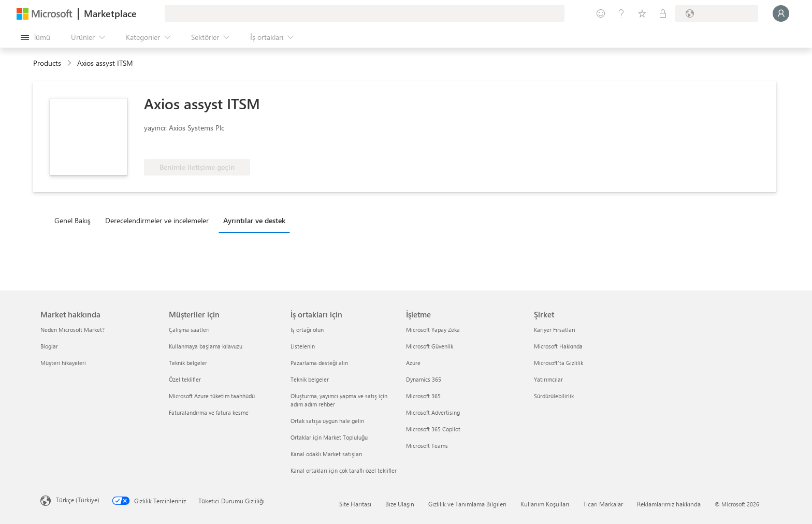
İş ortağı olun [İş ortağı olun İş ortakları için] (307, 330)
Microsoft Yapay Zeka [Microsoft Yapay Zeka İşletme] (433, 330)
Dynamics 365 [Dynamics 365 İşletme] (424, 379)
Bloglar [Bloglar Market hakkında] (49, 346)
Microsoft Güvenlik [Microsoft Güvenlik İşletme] (430, 346)
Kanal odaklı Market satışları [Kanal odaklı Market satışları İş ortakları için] (327, 454)
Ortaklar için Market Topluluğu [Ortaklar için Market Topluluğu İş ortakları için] (329, 437)
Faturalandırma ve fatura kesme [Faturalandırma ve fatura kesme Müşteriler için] (209, 412)
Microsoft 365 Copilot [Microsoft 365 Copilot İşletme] (433, 429)
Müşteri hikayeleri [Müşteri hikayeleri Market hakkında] (63, 363)
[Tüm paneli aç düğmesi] (35, 37)
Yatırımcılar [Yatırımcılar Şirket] (548, 379)
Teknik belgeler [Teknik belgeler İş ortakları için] (310, 379)
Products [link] (47, 63)
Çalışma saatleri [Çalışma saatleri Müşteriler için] (189, 330)
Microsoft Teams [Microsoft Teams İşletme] (427, 446)
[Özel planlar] (663, 13)
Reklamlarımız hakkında (669, 504)
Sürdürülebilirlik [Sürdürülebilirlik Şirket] (554, 396)
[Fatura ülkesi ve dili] (717, 13)
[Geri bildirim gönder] (601, 13)
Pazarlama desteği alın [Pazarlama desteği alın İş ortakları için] (319, 363)
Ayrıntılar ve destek (254, 220)
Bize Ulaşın (400, 504)
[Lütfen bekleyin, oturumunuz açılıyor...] (781, 13)
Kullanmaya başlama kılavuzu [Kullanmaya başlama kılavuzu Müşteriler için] (206, 346)
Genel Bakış (72, 220)
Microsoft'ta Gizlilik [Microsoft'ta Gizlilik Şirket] (559, 363)
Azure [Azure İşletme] (413, 363)
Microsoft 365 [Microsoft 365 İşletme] (423, 396)
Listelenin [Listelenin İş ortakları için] (303, 346)
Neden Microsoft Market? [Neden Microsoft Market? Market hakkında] (72, 330)
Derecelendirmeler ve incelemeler (157, 220)
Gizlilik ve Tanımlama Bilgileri (467, 504)
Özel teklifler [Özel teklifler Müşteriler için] (185, 379)
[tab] (75, 220)
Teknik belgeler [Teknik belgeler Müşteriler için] (188, 363)
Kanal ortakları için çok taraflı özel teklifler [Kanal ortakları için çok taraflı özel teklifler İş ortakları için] (344, 470)
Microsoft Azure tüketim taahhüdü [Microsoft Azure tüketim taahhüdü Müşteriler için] (212, 396)
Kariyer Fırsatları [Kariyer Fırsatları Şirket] (555, 330)
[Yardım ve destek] (621, 13)
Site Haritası (355, 504)
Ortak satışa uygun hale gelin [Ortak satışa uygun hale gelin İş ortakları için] (327, 421)
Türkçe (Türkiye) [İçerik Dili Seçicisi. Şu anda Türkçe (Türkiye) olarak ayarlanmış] (78, 500)
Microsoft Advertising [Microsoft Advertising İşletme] (433, 412)
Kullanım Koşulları (545, 504)
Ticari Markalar (603, 504)
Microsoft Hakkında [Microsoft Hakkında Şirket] (558, 346)
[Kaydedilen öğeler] (642, 13)
